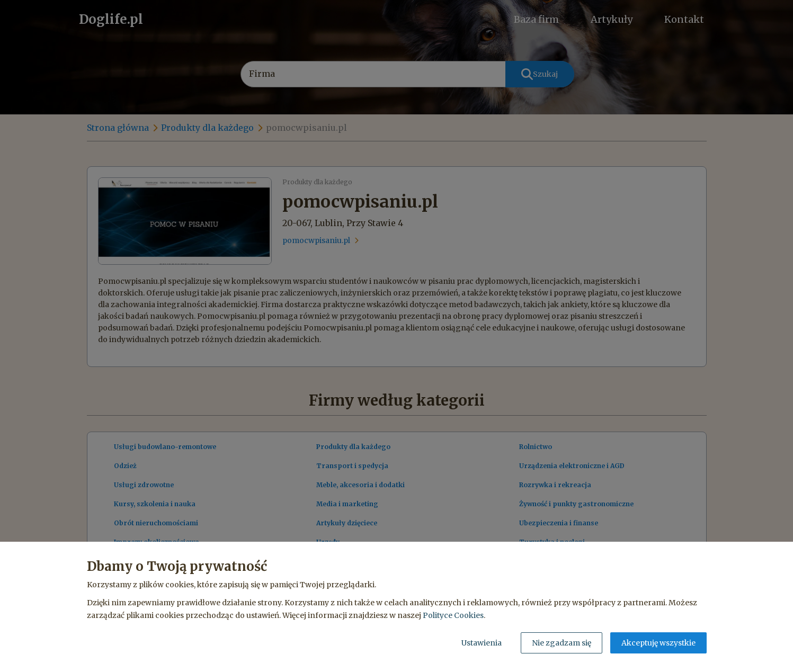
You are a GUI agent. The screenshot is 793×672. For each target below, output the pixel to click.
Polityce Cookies (453, 615)
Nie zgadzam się (562, 643)
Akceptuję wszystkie (658, 643)
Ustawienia (482, 643)
